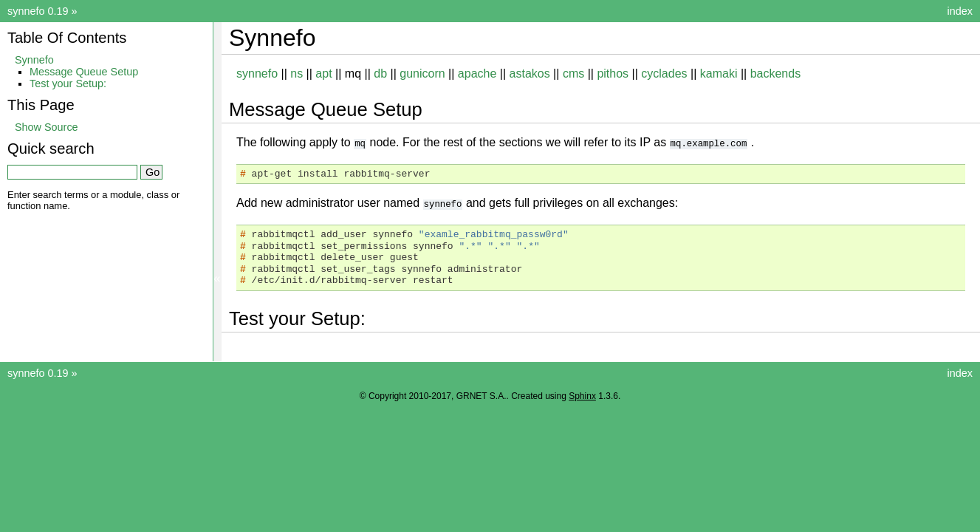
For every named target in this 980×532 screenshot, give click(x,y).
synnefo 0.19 (38, 11)
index (960, 11)
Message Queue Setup (84, 72)
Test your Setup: (68, 83)
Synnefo (34, 60)
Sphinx (582, 395)
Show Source (47, 127)
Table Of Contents (67, 38)
